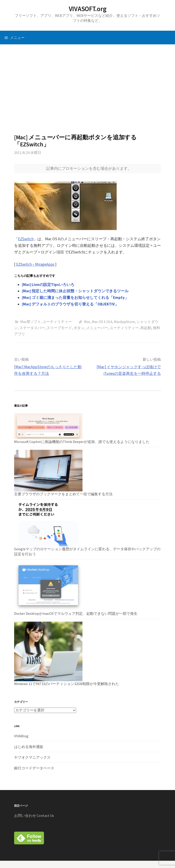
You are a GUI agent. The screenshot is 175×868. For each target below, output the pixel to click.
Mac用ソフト (31, 322)
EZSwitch (26, 239)
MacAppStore (124, 322)
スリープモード (59, 328)
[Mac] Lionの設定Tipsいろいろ (48, 285)
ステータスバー (32, 328)
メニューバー (97, 328)
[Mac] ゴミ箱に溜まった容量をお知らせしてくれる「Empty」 (75, 298)
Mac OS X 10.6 (102, 322)
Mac (87, 322)
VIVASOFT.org (88, 9)
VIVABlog (21, 736)
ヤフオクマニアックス (32, 757)
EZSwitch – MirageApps (35, 264)
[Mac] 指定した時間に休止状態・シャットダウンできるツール (75, 291)
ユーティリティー (57, 322)
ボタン (79, 328)
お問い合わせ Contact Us (34, 815)
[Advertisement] (87, 89)
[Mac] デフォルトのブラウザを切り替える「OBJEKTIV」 (70, 304)
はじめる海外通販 (29, 747)
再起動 (146, 328)
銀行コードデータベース (34, 768)
